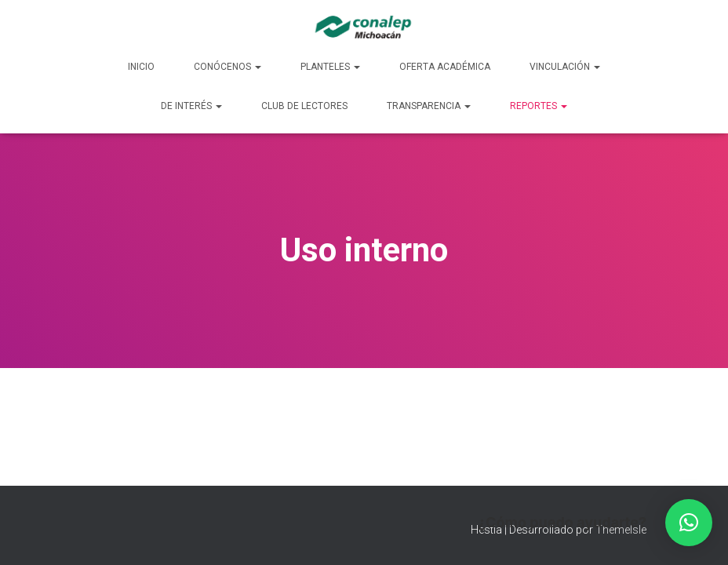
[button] (689, 523)
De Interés (191, 106)
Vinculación (565, 67)
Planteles (330, 67)
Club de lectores (304, 106)
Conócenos (227, 67)
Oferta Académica (445, 67)
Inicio (141, 67)
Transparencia (429, 106)
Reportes (539, 106)
